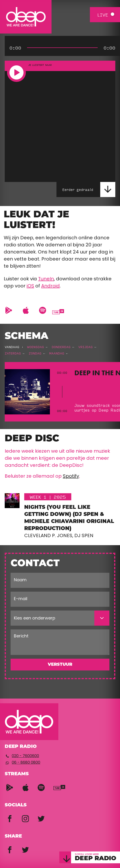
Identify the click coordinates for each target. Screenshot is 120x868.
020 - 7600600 (25, 756)
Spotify (71, 476)
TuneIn (46, 279)
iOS (30, 286)
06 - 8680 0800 (26, 763)
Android (50, 286)
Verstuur (60, 665)
